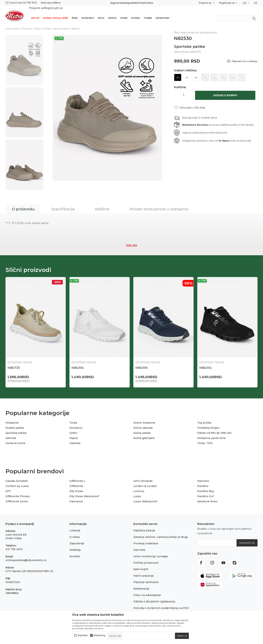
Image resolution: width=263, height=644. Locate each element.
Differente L (77, 476)
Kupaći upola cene (56, 13)
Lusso (137, 492)
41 (187, 73)
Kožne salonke (143, 423)
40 (178, 73)
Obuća (38, 24)
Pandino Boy (206, 486)
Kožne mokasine (144, 418)
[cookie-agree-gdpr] (182, 636)
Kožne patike (142, 428)
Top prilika (204, 418)
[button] (190, 103)
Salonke (11, 433)
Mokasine (12, 418)
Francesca (76, 497)
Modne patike (15, 423)
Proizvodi (27, 24)
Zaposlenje (77, 539)
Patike (47, 24)
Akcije (35, 13)
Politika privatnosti (146, 558)
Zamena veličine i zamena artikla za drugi (161, 532)
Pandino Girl (205, 492)
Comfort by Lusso (17, 481)
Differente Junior (17, 497)
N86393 (141, 363)
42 (196, 73)
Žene (75, 13)
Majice (74, 433)
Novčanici (76, 423)
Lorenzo (139, 486)
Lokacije (75, 526)
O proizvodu (23, 204)
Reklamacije (141, 584)
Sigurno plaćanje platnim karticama (132, 3)
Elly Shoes (76, 486)
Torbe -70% (205, 438)
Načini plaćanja (143, 571)
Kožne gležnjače (144, 433)
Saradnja (75, 545)
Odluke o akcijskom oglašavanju (154, 597)
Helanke (75, 438)
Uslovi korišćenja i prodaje (151, 552)
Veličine (102, 204)
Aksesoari (162, 13)
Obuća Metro (13, 24)
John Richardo (143, 476)
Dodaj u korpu (225, 90)
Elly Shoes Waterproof (84, 492)
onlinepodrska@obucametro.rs (26, 555)
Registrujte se (227, 3)
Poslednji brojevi (208, 423)
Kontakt (75, 552)
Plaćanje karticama (146, 577)
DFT (8, 486)
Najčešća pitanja (144, 526)
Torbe (148, 13)
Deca (101, 13)
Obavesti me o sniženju (245, 57)
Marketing (99, 635)
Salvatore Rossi (207, 497)
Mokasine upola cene (211, 433)
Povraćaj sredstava (146, 539)
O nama (75, 532)
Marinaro (203, 476)
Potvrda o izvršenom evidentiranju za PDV (161, 603)
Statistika (83, 635)
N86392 (205, 363)
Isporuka (139, 545)
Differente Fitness (18, 492)
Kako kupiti (141, 565)
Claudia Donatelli (17, 476)
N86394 (78, 363)
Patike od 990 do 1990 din (214, 428)
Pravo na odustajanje (147, 590)
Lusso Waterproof (145, 497)
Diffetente (76, 481)
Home (124, 13)
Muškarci (88, 13)
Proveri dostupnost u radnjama (159, 204)
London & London (145, 481)
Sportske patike (61, 24)
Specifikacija (63, 204)
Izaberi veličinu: (186, 66)
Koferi (136, 13)
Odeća (112, 13)
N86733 (14, 363)
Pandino (203, 481)
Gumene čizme (15, 438)
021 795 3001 (14, 544)
